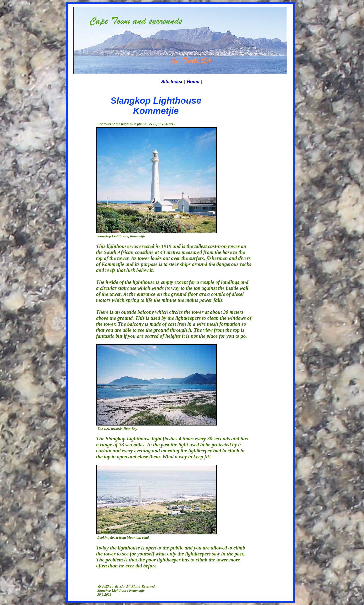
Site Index (172, 81)
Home (193, 81)
